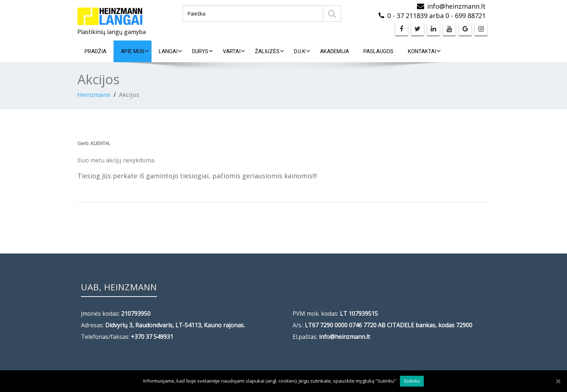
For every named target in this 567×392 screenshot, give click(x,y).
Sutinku (412, 381)
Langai (170, 51)
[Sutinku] (558, 381)
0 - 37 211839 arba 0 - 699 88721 (436, 16)
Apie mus (135, 51)
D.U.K (302, 51)
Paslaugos (378, 51)
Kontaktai (424, 51)
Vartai (234, 51)
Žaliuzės (270, 51)
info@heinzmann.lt (456, 6)
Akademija (334, 51)
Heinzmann (94, 95)
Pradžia (95, 51)
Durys (202, 51)
